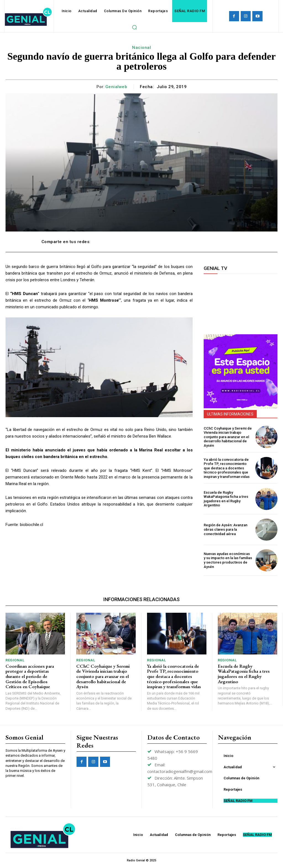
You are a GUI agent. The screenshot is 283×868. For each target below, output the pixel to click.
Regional (15, 660)
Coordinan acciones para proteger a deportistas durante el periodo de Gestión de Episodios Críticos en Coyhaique (30, 676)
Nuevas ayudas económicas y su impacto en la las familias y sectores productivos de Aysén (228, 560)
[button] (134, 27)
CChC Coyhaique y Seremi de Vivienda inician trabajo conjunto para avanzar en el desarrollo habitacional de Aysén (228, 437)
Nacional (141, 48)
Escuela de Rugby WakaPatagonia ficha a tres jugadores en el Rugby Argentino (226, 499)
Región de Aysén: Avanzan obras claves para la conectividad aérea (226, 529)
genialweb (116, 87)
